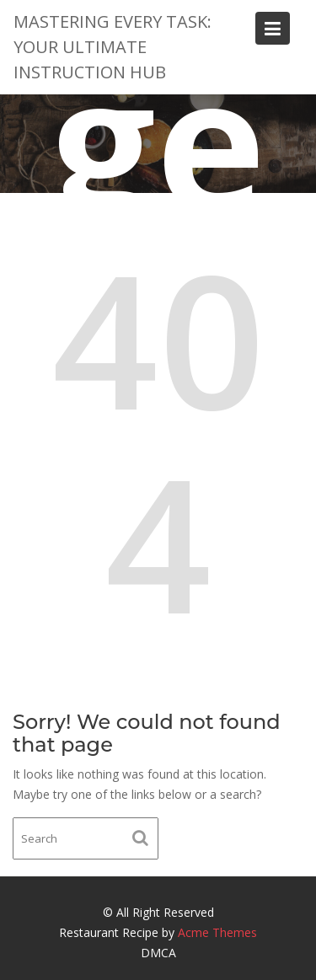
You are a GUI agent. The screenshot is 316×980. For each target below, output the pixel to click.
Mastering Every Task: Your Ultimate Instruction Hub (112, 47)
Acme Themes (217, 932)
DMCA (158, 953)
